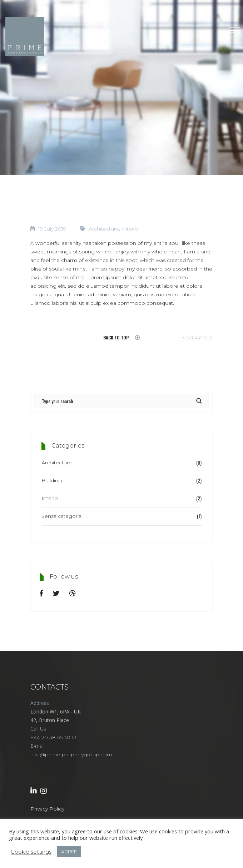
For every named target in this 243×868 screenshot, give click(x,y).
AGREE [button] (69, 852)
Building (52, 480)
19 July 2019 (52, 229)
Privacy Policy (47, 809)
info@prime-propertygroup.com (71, 755)
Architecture (104, 229)
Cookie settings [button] (31, 852)
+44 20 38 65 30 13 (53, 737)
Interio (130, 229)
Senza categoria (61, 516)
